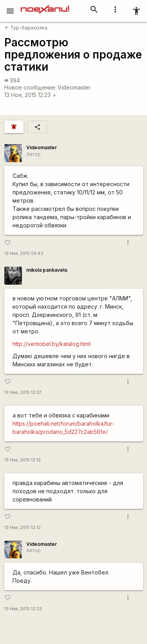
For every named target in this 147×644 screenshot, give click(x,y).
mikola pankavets (47, 270)
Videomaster (74, 87)
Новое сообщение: (30, 87)
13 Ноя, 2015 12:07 (23, 392)
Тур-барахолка (26, 28)
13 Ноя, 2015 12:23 (30, 95)
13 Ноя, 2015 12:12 (23, 460)
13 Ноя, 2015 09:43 (24, 253)
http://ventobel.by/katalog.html (52, 344)
